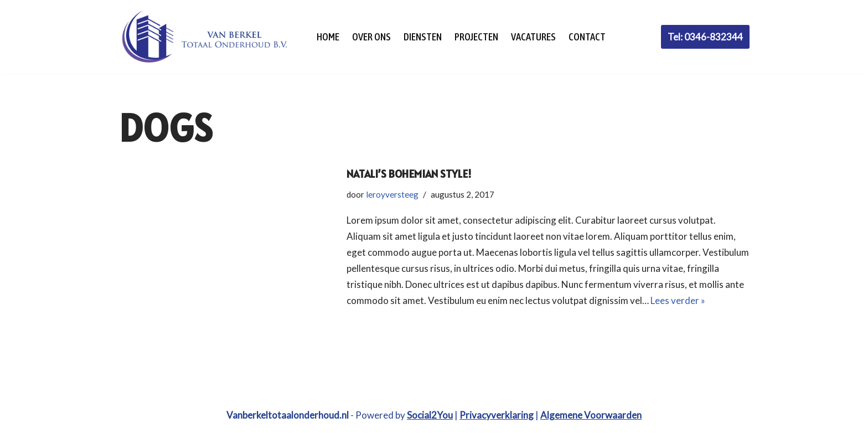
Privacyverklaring (497, 415)
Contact (587, 37)
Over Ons (371, 37)
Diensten (423, 37)
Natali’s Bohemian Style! (409, 174)
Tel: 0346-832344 (705, 37)
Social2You (430, 415)
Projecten (476, 37)
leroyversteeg (392, 194)
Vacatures (533, 37)
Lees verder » (678, 300)
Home (328, 37)
